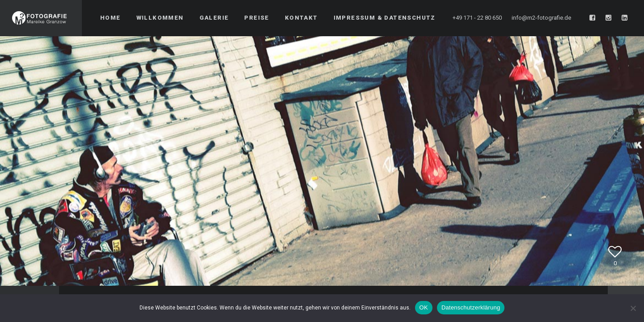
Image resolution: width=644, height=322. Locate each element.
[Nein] (633, 308)
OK (424, 307)
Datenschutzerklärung (471, 307)
